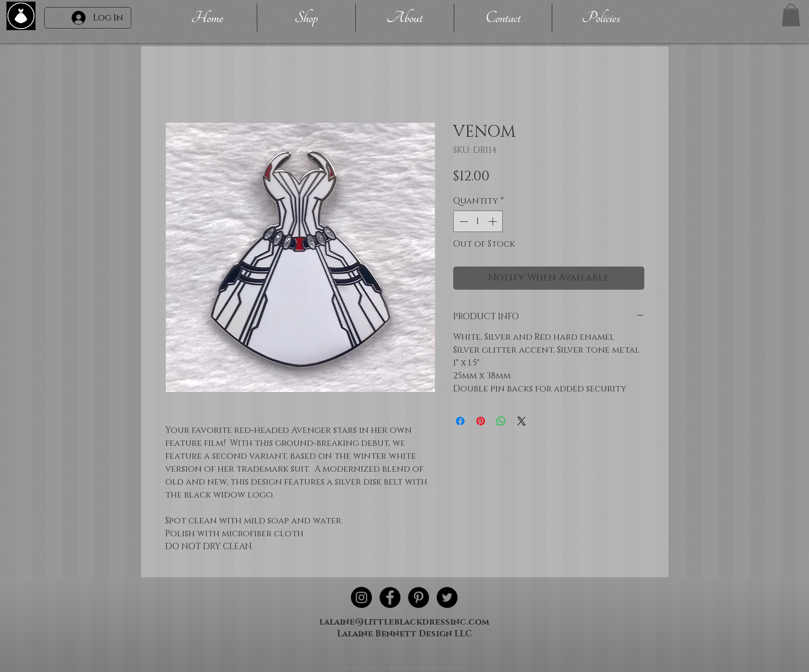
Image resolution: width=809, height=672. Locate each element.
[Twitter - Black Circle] (447, 597)
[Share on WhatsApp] (501, 421)
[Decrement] (462, 221)
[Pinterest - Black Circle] (418, 597)
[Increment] (494, 221)
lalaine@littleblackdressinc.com (404, 622)
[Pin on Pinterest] (481, 421)
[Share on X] (522, 421)
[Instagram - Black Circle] (361, 597)
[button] (791, 15)
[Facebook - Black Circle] (390, 597)
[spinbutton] (478, 221)
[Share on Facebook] (460, 421)
